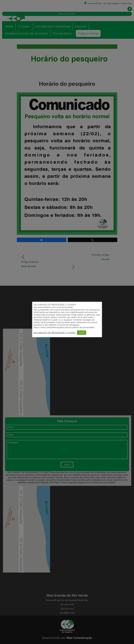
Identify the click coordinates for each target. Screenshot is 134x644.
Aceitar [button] (82, 333)
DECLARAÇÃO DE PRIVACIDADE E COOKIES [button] (55, 333)
